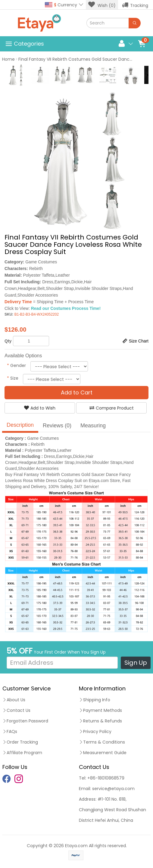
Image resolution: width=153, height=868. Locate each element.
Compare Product (112, 408)
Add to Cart (77, 392)
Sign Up (136, 663)
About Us (14, 700)
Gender (16, 365)
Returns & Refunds (100, 721)
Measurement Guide (103, 753)
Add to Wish (40, 408)
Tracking (135, 5)
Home (8, 59)
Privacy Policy (95, 731)
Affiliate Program (22, 753)
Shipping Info (95, 700)
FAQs (10, 731)
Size (13, 378)
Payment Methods (100, 710)
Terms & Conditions (102, 742)
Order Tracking (20, 742)
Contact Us (16, 710)
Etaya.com (76, 846)
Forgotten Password (25, 721)
